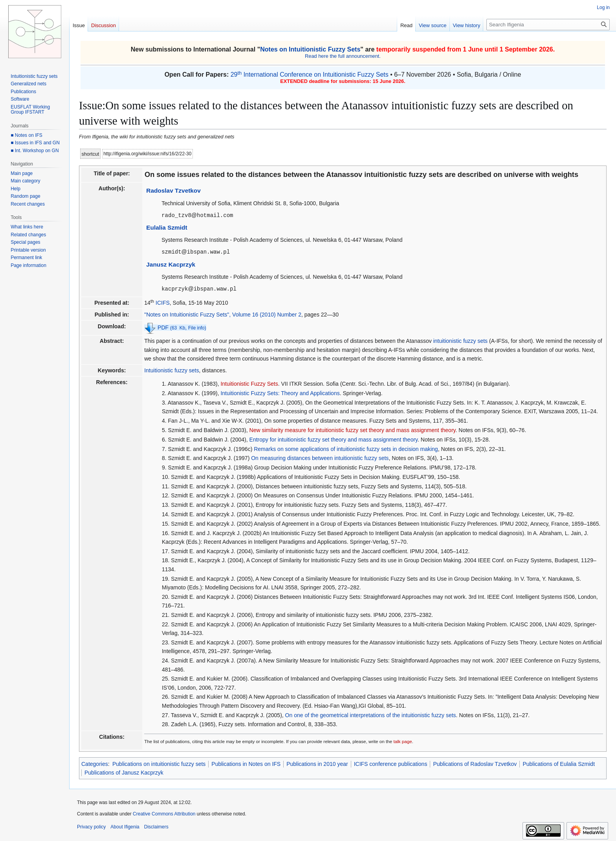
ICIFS (163, 302)
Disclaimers (156, 826)
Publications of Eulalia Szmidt (559, 763)
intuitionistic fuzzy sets (461, 340)
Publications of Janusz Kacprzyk (124, 771)
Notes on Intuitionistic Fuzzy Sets (310, 49)
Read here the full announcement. (343, 56)
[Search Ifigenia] (548, 25)
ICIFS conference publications (391, 763)
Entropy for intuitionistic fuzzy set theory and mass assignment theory (334, 438)
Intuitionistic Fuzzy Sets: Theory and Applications (280, 392)
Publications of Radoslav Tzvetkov (475, 763)
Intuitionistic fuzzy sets (171, 369)
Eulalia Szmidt (167, 227)
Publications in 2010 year (317, 763)
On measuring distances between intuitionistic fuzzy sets (320, 457)
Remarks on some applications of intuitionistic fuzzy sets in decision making (346, 448)
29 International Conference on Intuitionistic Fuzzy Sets (310, 75)
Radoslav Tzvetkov (173, 190)
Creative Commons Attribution (164, 813)
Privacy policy (91, 826)
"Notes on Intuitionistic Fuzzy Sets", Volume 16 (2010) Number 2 (223, 313)
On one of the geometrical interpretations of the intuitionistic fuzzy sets (371, 714)
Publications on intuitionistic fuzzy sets (159, 763)
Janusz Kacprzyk (171, 264)
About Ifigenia (125, 826)
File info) (197, 327)
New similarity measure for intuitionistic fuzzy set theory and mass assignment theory (353, 429)
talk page (402, 740)
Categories (95, 763)
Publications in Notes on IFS (246, 763)
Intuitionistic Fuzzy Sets (249, 383)
